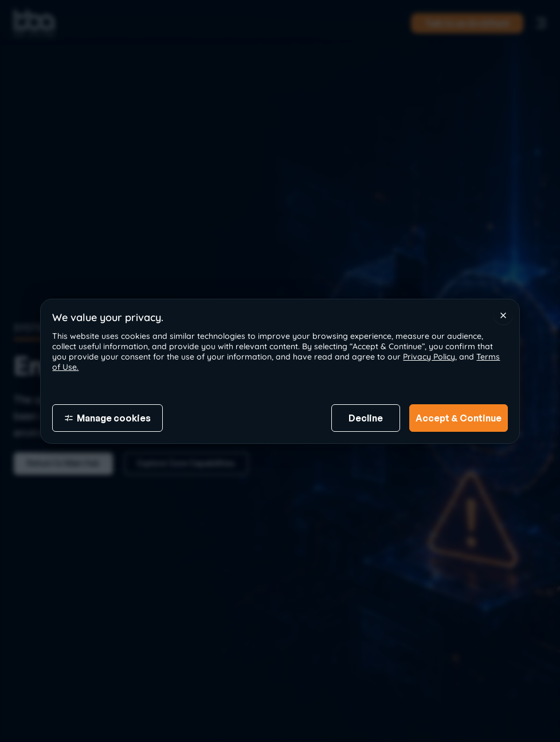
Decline (366, 418)
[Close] (503, 315)
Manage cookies (107, 418)
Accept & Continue (459, 418)
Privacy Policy (429, 357)
